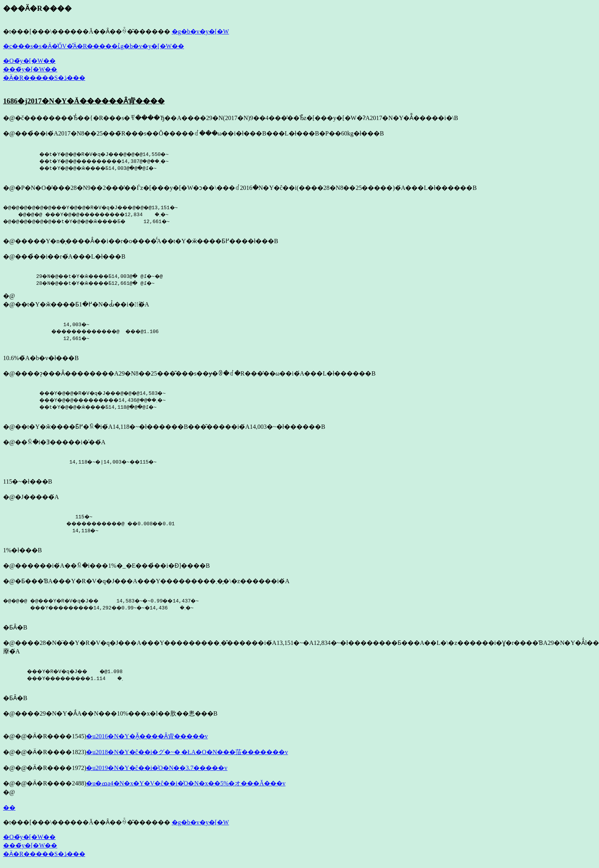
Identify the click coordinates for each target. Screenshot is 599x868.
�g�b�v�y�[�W (200, 31)
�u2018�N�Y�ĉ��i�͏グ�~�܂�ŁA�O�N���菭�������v (187, 752)
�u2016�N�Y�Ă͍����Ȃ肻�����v (147, 736)
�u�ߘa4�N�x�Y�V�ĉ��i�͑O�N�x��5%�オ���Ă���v (186, 783)
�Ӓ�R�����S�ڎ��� (44, 78)
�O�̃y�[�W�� (29, 61)
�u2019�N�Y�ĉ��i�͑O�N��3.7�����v (157, 768)
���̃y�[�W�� (30, 69)
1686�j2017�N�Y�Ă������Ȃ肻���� (84, 101)
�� (9, 808)
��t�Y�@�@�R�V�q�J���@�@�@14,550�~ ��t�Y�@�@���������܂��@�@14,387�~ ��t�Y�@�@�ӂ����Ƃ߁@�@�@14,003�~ (96, 161)
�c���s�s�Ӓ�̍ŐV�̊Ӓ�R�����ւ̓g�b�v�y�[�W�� (94, 46)
